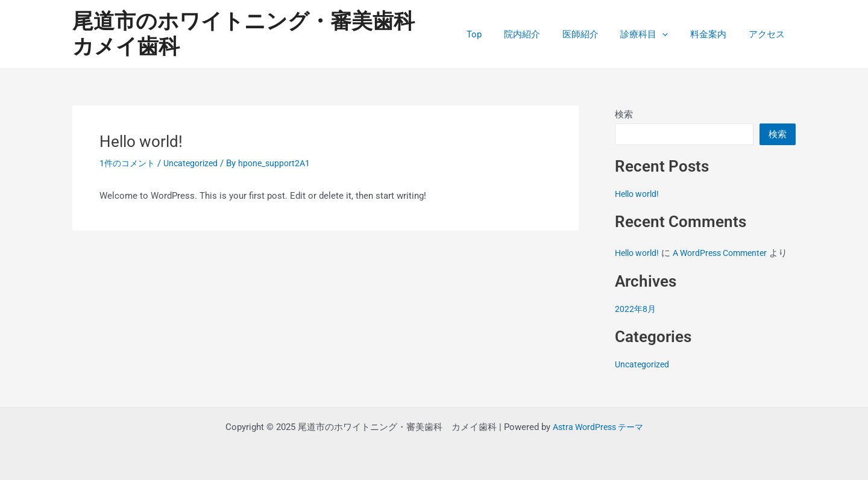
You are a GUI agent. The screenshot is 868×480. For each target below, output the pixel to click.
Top (496, 34)
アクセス (769, 34)
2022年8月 (636, 322)
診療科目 (654, 34)
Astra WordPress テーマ (598, 427)
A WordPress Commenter (729, 253)
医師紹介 (594, 34)
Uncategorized (196, 163)
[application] (672, 34)
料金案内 (714, 34)
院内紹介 (540, 34)
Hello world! (639, 194)
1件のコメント (129, 163)
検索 (624, 114)
